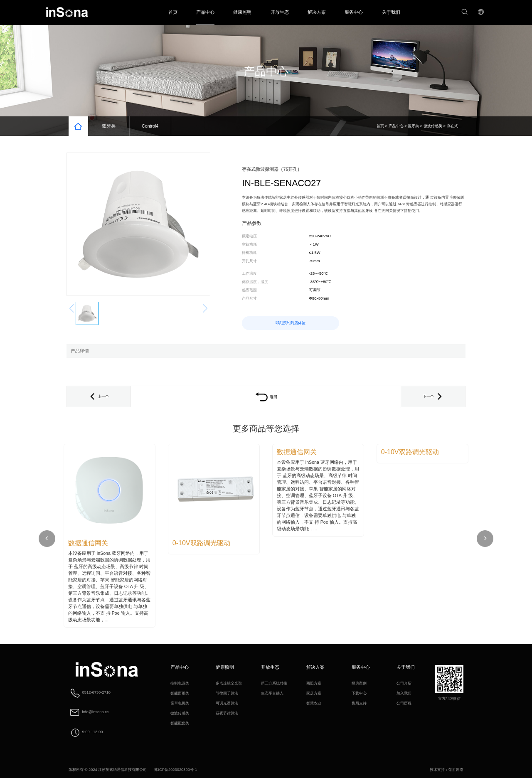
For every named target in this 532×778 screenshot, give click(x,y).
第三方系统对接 (274, 683)
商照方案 (314, 683)
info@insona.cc (96, 712)
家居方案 (314, 693)
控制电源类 (180, 683)
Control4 (150, 126)
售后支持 (359, 703)
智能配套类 (180, 723)
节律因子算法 (227, 693)
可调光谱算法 (227, 703)
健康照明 (242, 12)
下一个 (433, 396)
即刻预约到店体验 (291, 323)
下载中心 (359, 693)
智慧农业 (314, 703)
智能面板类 (180, 693)
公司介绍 (404, 683)
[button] (485, 539)
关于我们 (391, 12)
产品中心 (205, 12)
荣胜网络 (456, 770)
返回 (266, 397)
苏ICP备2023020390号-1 (176, 770)
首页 (173, 12)
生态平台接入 (272, 693)
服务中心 (354, 12)
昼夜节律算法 (227, 713)
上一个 (99, 396)
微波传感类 (433, 126)
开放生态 (280, 12)
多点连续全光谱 (229, 683)
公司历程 (404, 703)
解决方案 (317, 12)
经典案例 (359, 683)
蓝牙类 (109, 126)
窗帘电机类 (180, 703)
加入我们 (404, 693)
